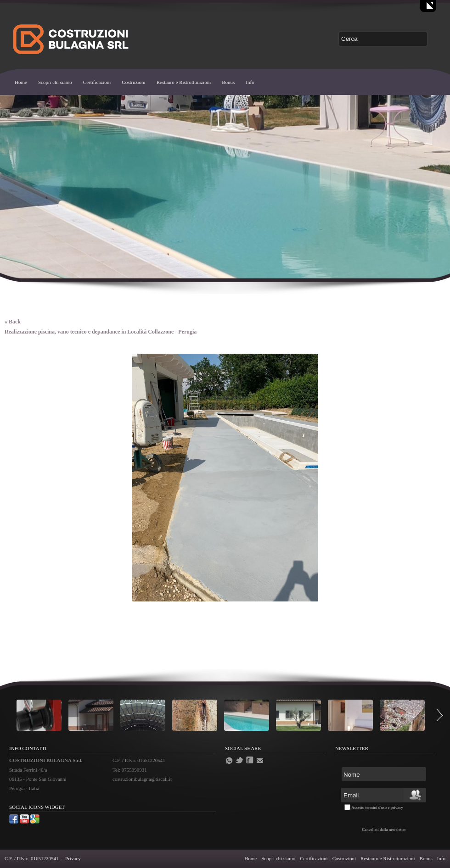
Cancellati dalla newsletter (384, 829)
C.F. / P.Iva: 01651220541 (31, 858)
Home (21, 82)
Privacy (73, 858)
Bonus (228, 82)
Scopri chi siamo (55, 82)
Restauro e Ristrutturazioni (184, 82)
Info (250, 82)
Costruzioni (133, 82)
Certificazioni (97, 82)
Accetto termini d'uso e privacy (377, 807)
